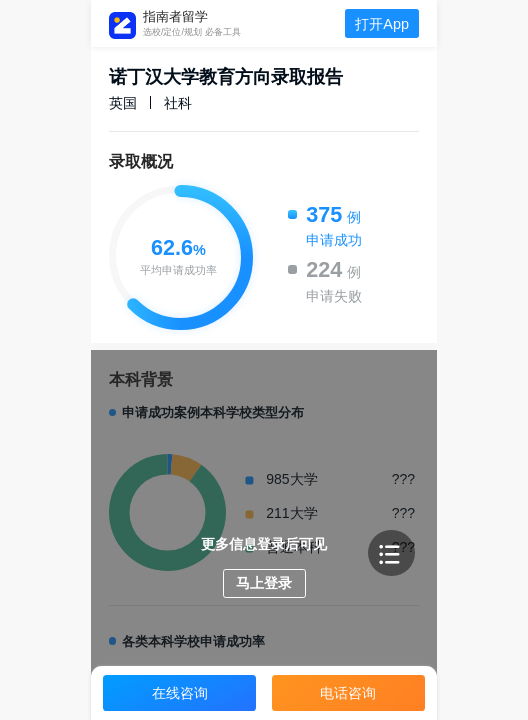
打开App (382, 24)
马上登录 (264, 583)
